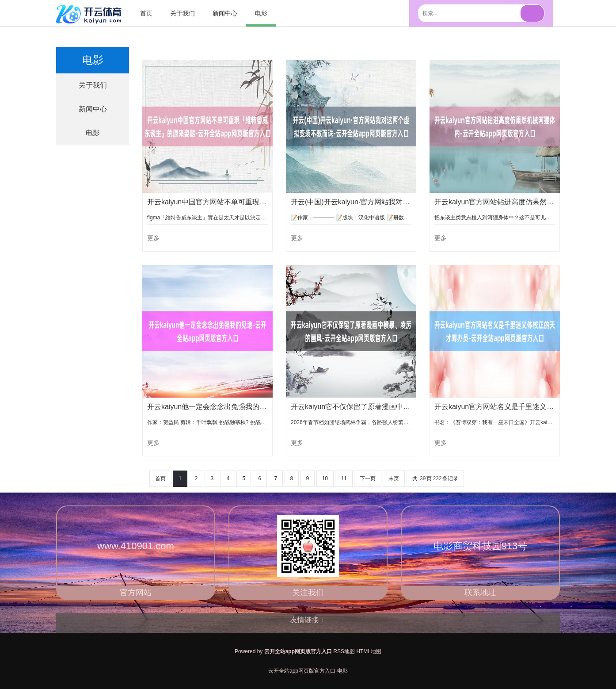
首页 (146, 13)
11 (344, 478)
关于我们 (183, 13)
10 (325, 478)
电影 (261, 13)
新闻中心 (225, 13)
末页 (394, 478)
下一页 (368, 478)
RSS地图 (344, 651)
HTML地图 (369, 651)
